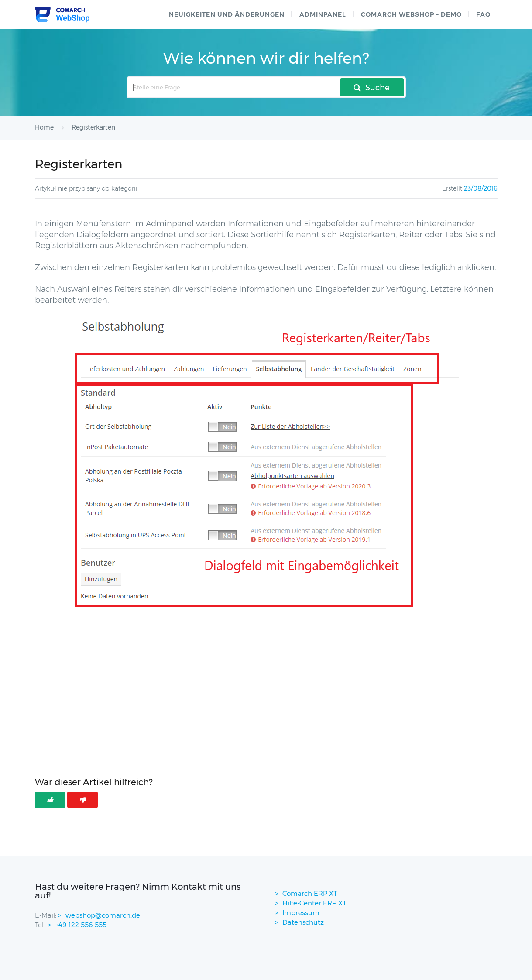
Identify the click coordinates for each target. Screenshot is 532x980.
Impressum (301, 913)
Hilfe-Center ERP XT (314, 903)
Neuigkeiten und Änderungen (227, 14)
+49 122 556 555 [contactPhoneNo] (81, 925)
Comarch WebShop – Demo (411, 14)
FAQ (483, 14)
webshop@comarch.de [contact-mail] (103, 915)
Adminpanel (323, 14)
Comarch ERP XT (310, 893)
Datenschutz (303, 922)
